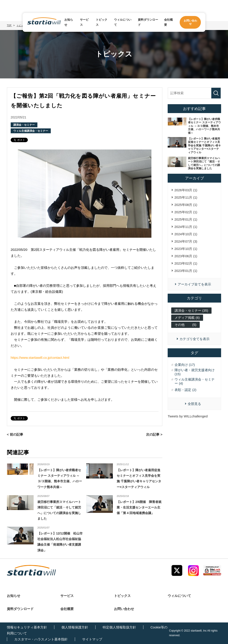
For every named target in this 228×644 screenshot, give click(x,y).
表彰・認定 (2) (185, 390)
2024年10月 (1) (186, 234)
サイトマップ (92, 639)
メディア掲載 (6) (187, 318)
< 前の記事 (15, 434)
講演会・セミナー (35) (191, 310)
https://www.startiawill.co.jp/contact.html (40, 358)
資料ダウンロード (148, 22)
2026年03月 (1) (186, 190)
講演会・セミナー (24, 125)
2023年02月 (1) (186, 263)
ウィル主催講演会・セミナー (31, 131)
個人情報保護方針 (75, 627)
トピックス (102, 22)
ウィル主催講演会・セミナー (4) (195, 381)
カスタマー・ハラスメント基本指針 (41, 639)
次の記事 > (154, 434)
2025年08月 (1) (186, 205)
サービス (84, 22)
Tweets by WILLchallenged (188, 416)
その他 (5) (185, 325)
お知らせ (69, 22)
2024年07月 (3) (186, 241)
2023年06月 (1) (186, 256)
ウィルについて (123, 22)
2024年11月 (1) (186, 227)
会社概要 (168, 22)
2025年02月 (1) (186, 212)
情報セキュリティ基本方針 (27, 627)
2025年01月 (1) (186, 219)
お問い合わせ (124, 609)
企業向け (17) (185, 365)
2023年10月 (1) (186, 249)
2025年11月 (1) (186, 197)
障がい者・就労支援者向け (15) (195, 372)
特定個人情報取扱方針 (119, 627)
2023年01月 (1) (186, 271)
